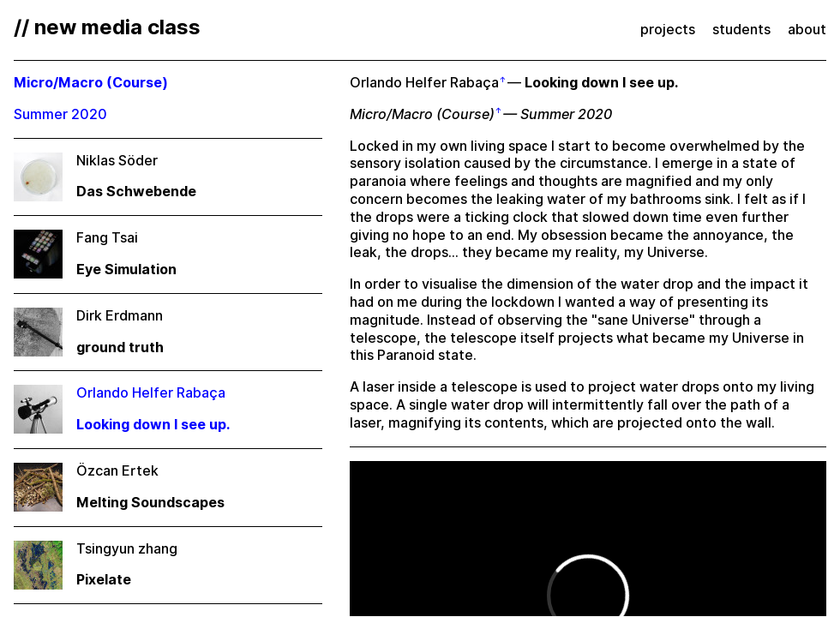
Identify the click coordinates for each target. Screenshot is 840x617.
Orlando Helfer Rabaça (424, 83)
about (807, 30)
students (741, 30)
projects (668, 30)
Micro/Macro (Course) (422, 114)
